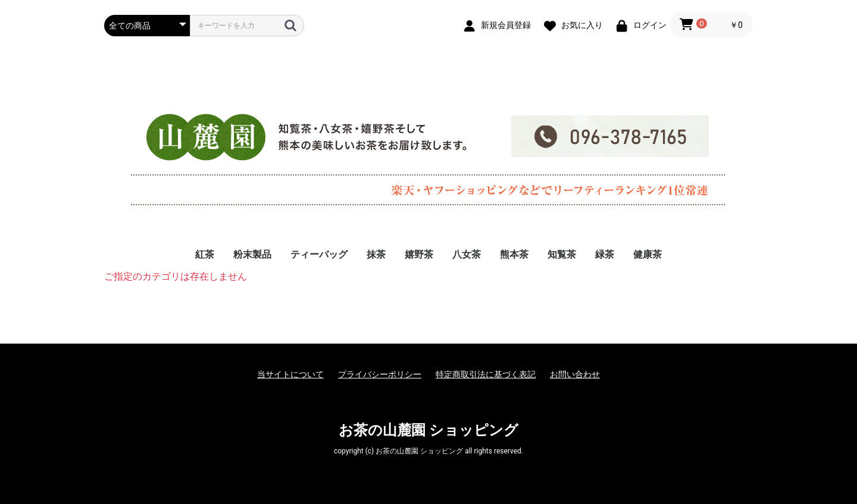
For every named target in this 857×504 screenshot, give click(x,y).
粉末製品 (252, 254)
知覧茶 (562, 254)
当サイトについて (290, 374)
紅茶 (205, 254)
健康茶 (648, 254)
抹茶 (376, 254)
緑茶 (605, 254)
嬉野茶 (419, 254)
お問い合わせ (575, 374)
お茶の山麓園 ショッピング (428, 430)
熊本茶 (514, 254)
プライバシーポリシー (380, 374)
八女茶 (467, 254)
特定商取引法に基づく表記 (486, 374)
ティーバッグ (319, 254)
